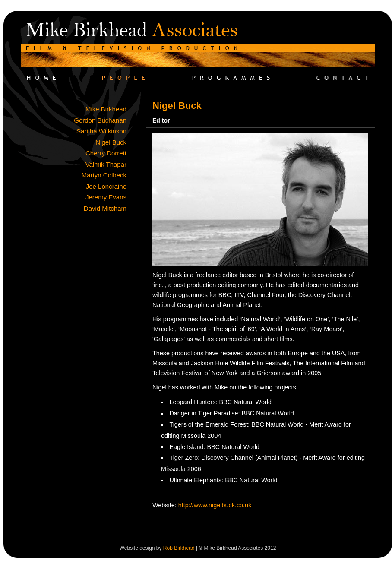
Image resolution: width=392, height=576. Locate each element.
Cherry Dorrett (106, 153)
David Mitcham (105, 208)
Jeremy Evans (106, 197)
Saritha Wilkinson (101, 131)
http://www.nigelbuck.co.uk (215, 505)
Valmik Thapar (106, 164)
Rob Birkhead (179, 548)
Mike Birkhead (106, 109)
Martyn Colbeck (104, 175)
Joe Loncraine (106, 186)
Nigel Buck (111, 142)
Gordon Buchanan (100, 120)
